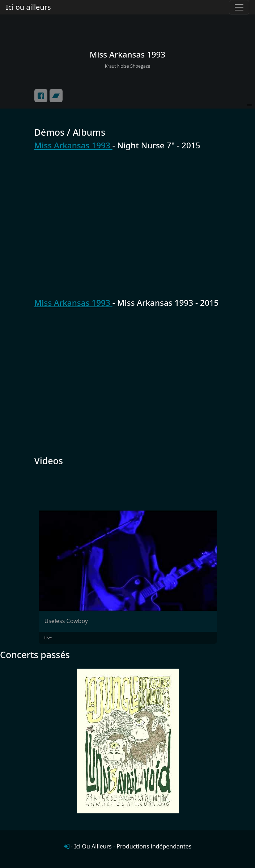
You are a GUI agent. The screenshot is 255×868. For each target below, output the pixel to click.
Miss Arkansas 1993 (73, 145)
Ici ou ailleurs (28, 7)
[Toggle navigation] (239, 7)
